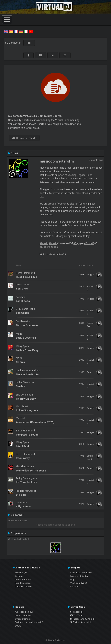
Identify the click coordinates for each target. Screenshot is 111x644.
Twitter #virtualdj (81, 622)
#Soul (87, 243)
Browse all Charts (24, 138)
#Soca (54, 247)
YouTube (76, 615)
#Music (44, 243)
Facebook (77, 612)
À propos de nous (24, 612)
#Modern (45, 247)
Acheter (19, 576)
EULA (18, 626)
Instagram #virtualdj (82, 619)
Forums (74, 586)
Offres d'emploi (23, 619)
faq (72, 580)
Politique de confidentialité (29, 622)
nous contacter (23, 615)
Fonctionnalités (23, 580)
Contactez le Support (81, 573)
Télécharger (21, 573)
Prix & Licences (23, 583)
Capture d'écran (23, 586)
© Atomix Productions (55, 640)
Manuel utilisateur (80, 576)
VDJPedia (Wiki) (79, 583)
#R (75, 243)
